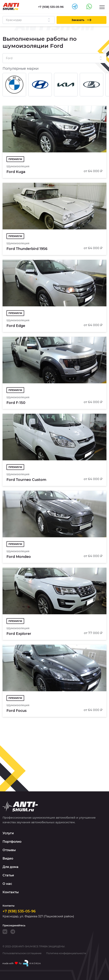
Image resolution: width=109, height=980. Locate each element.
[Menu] (102, 7)
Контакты (11, 892)
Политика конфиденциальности (66, 953)
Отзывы (9, 850)
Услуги (8, 833)
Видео (8, 858)
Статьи (8, 875)
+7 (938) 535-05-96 (19, 911)
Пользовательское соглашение (22, 953)
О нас (7, 884)
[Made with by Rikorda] (22, 963)
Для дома (11, 867)
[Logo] (11, 6)
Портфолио (12, 842)
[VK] (5, 932)
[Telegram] (13, 932)
